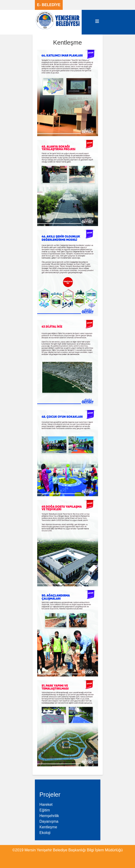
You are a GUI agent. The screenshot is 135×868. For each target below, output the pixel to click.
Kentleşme (48, 827)
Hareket (46, 805)
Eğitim (45, 810)
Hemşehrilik (49, 816)
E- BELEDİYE (49, 5)
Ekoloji (45, 833)
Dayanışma (49, 821)
